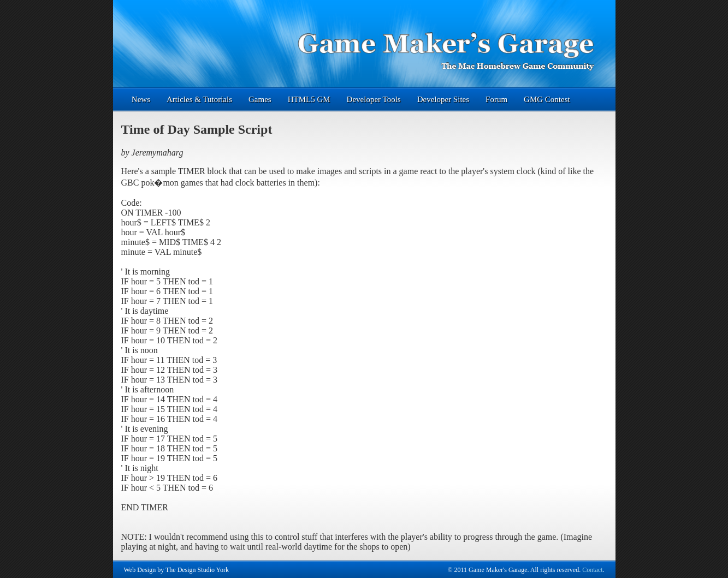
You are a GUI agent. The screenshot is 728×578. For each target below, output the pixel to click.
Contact (592, 570)
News (141, 99)
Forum (496, 99)
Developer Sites (443, 99)
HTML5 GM (309, 99)
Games (260, 99)
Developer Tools (374, 99)
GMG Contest (547, 99)
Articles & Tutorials (199, 99)
